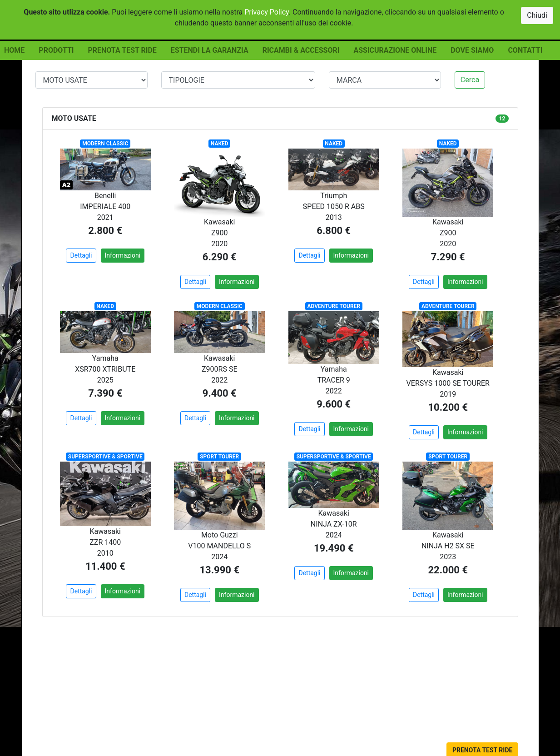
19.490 (330, 548)
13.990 (215, 570)
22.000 (444, 570)
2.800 (101, 231)
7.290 (444, 257)
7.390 (101, 393)
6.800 (330, 231)
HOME (14, 50)
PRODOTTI (56, 50)
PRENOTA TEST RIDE (122, 50)
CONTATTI (525, 50)
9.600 (330, 404)
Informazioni (123, 255)
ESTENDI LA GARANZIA (210, 50)
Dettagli (81, 255)
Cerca (470, 80)
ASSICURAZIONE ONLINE (395, 50)
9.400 (216, 393)
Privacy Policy (267, 12)
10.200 (444, 407)
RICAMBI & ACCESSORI (301, 50)
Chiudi (537, 15)
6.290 (216, 257)
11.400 (101, 566)
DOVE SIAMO (472, 50)
